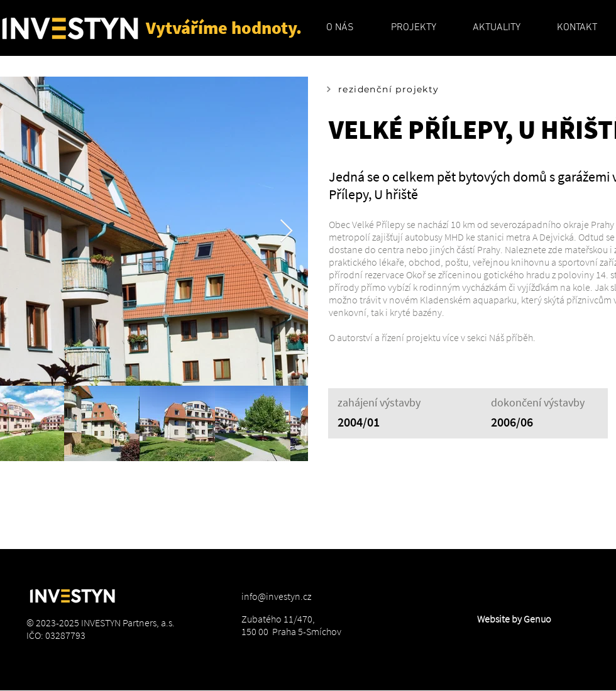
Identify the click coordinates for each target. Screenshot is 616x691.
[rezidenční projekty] (402, 89)
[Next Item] (286, 231)
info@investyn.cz (276, 596)
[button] (340, 28)
